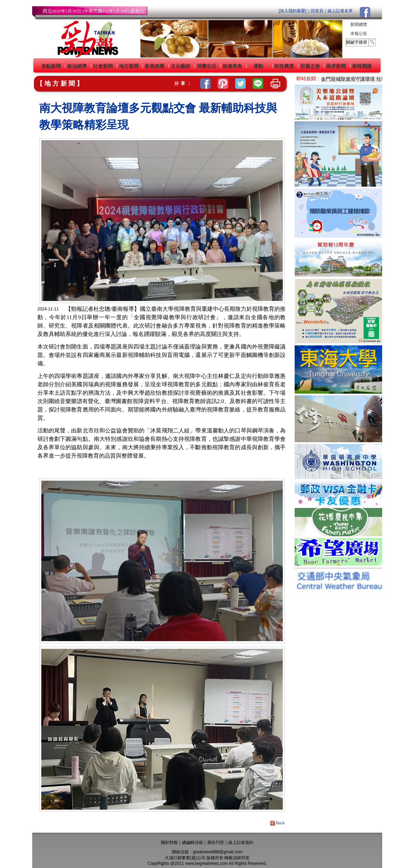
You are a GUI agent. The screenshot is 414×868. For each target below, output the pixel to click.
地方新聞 (129, 66)
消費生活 (206, 66)
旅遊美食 (232, 66)
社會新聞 (103, 66)
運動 (258, 66)
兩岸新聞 (336, 66)
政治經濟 (77, 66)
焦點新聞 (51, 66)
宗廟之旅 (310, 66)
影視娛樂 (155, 66)
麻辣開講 (362, 66)
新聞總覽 (359, 24)
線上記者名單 (340, 11)
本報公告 (359, 34)
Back (278, 823)
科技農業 (284, 66)
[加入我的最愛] (293, 11)
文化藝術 (181, 66)
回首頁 (317, 11)
